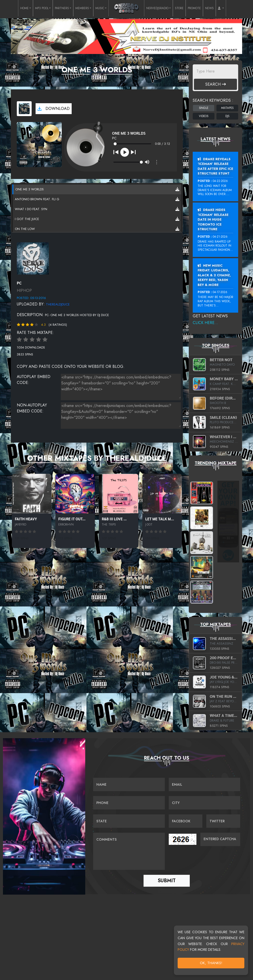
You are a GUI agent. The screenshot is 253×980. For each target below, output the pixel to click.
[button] (221, 8)
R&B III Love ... (114, 519)
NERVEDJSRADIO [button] (157, 8)
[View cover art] (24, 109)
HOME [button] (24, 8)
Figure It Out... (72, 519)
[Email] (204, 785)
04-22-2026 (220, 181)
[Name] (129, 785)
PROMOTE (194, 8)
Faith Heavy (26, 519)
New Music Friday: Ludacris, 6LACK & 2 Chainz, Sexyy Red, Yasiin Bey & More (214, 275)
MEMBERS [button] (82, 8)
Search (216, 84)
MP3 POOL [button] (42, 8)
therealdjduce (58, 304)
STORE (179, 8)
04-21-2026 (220, 237)
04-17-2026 (220, 292)
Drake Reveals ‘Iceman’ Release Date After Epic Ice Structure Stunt (215, 166)
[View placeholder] (33, 258)
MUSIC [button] (100, 8)
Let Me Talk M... (160, 519)
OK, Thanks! (211, 963)
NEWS (209, 8)
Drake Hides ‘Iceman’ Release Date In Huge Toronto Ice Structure (213, 219)
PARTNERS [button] (62, 8)
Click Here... (205, 323)
